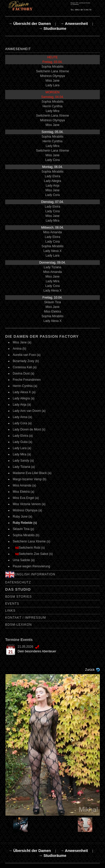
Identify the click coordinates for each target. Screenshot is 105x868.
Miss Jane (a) (22, 342)
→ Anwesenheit (74, 24)
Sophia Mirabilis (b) (26, 535)
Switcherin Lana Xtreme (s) (31, 541)
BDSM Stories (18, 597)
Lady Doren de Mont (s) (29, 429)
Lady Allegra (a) (24, 398)
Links (10, 611)
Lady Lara (52, 85)
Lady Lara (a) (22, 448)
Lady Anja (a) (22, 405)
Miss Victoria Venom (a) (29, 504)
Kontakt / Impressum (26, 618)
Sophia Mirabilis (52, 67)
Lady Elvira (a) (23, 436)
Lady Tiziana (52, 267)
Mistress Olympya (52, 76)
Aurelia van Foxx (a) (27, 355)
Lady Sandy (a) (23, 461)
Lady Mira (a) (22, 454)
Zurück (90, 670)
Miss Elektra (52, 312)
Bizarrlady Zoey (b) (26, 361)
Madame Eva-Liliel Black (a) (32, 473)
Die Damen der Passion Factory (42, 336)
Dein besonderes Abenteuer (37, 651)
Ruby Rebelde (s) (25, 523)
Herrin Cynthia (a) (25, 386)
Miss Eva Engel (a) (26, 498)
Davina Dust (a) (23, 373)
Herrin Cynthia (52, 106)
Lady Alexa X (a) (24, 392)
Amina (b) (19, 349)
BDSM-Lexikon (19, 625)
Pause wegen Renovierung (31, 566)
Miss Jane (52, 81)
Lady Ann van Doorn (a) (29, 411)
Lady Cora (52, 160)
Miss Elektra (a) (23, 492)
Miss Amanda (52, 232)
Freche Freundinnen (27, 380)
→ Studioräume (52, 29)
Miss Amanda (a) (24, 485)
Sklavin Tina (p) (23, 529)
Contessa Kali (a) (25, 367)
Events (12, 604)
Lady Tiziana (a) (24, 467)
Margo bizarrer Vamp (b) (30, 479)
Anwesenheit (18, 49)
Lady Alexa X (52, 251)
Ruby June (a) (22, 517)
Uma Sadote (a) (24, 560)
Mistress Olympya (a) (27, 510)
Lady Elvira (52, 176)
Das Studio (18, 589)
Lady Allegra (52, 181)
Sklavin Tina (52, 302)
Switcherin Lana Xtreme (52, 71)
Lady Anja (52, 186)
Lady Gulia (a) (22, 442)
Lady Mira (52, 111)
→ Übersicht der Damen (30, 24)
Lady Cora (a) (22, 423)
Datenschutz (18, 582)
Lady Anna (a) (22, 417)
